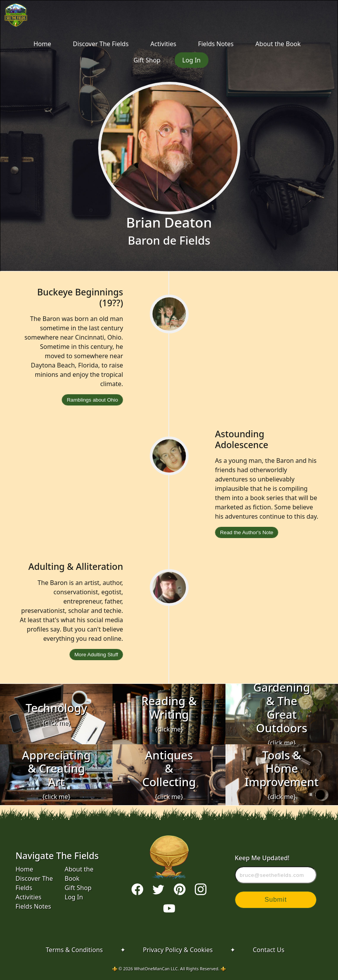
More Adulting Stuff (96, 655)
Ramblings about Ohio (92, 400)
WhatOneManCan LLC (156, 969)
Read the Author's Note (247, 532)
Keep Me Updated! (276, 869)
